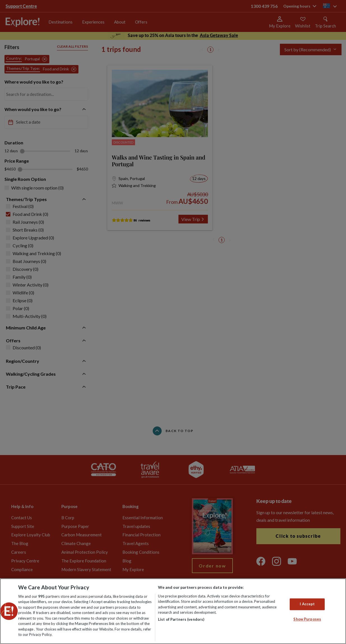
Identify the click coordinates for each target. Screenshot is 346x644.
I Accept (307, 604)
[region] (173, 611)
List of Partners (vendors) (181, 619)
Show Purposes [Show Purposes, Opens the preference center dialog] (307, 619)
